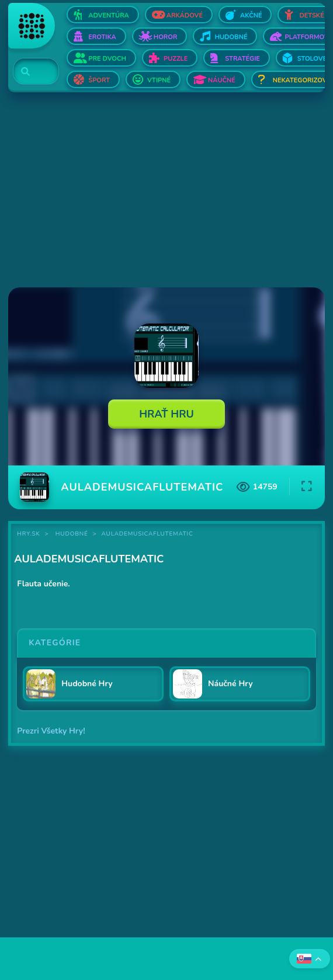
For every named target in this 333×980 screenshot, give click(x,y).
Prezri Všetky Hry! (51, 731)
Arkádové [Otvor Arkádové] (185, 15)
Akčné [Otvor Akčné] (251, 15)
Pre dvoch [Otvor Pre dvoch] (107, 59)
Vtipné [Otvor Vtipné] (159, 80)
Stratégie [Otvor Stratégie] (242, 59)
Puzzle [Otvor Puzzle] (176, 59)
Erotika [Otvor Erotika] (102, 37)
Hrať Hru (166, 414)
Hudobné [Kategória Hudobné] (72, 534)
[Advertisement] (166, 191)
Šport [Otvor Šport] (99, 80)
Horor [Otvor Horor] (166, 37)
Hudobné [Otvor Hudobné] (231, 37)
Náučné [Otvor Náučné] (222, 80)
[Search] (29, 72)
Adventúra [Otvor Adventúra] (109, 15)
